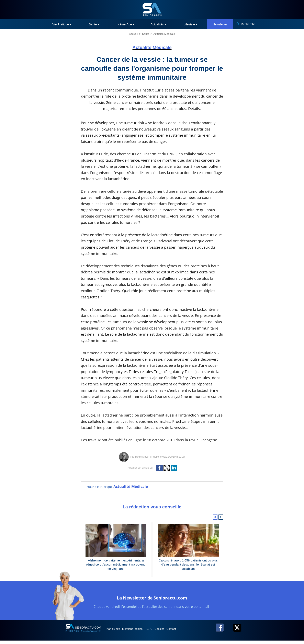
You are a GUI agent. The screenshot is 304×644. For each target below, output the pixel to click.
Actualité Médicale (164, 34)
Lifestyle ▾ (190, 24)
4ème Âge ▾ (126, 24)
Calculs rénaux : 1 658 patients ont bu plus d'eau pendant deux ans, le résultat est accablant (188, 565)
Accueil (133, 34)
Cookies (172, 632)
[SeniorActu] (152, 10)
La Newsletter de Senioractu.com (152, 601)
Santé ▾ (94, 24)
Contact (186, 632)
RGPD (158, 632)
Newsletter (220, 24)
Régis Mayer (142, 457)
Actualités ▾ (158, 24)
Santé (146, 34)
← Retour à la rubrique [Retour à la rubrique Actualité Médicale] (115, 487)
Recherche (248, 24)
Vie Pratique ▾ (62, 24)
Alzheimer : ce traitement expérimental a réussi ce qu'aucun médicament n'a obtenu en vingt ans (116, 565)
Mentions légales (138, 632)
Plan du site (115, 632)
